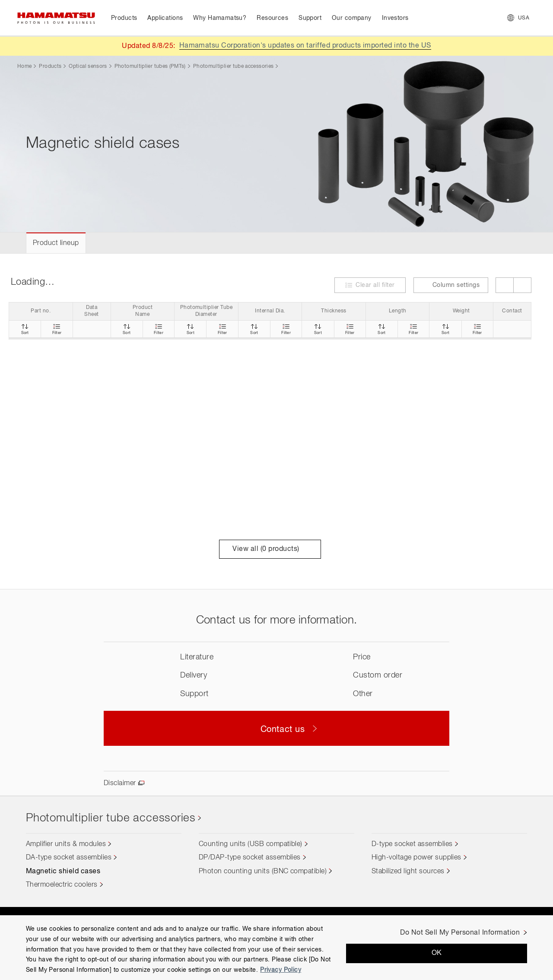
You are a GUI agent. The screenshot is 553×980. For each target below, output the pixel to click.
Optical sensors (88, 67)
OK (437, 953)
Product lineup (56, 243)
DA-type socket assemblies (69, 858)
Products (50, 67)
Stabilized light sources (408, 872)
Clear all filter (375, 285)
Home (24, 67)
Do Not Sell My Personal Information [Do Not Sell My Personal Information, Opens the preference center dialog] (460, 933)
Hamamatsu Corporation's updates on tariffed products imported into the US (305, 46)
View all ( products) (270, 549)
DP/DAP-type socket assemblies (250, 858)
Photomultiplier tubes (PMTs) (150, 67)
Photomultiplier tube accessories (234, 67)
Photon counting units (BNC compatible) (263, 872)
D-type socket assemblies (412, 844)
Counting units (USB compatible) (251, 844)
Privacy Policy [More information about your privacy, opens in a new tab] (281, 970)
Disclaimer (120, 783)
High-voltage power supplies (416, 858)
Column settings (451, 285)
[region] (276, 948)
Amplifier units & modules (66, 844)
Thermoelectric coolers (62, 885)
